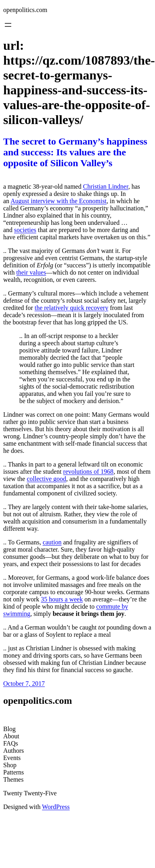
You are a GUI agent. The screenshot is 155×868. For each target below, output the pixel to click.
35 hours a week (62, 599)
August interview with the (45, 201)
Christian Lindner (106, 186)
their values (31, 272)
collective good (47, 479)
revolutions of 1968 (88, 472)
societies (25, 230)
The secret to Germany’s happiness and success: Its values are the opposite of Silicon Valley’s (75, 152)
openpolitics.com (25, 10)
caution (52, 542)
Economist (93, 201)
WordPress (56, 807)
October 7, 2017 (24, 684)
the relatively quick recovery (71, 308)
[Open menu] (8, 25)
